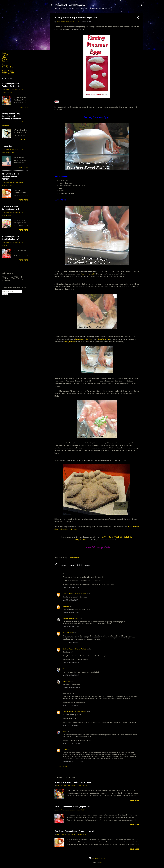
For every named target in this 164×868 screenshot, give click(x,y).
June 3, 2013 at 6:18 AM (71, 706)
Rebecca (66, 669)
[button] (138, 18)
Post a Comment (63, 767)
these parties (74, 558)
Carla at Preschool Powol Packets (75, 594)
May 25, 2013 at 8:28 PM (71, 588)
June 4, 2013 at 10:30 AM (71, 743)
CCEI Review (7, 146)
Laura (65, 750)
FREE (4, 57)
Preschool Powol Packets (70, 5)
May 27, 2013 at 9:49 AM (71, 627)
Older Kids (6, 61)
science (88, 565)
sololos (102, 862)
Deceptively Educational (71, 619)
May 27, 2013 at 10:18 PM (72, 643)
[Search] (142, 6)
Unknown (66, 606)
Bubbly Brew (89, 339)
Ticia (65, 732)
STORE (4, 59)
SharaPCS (66, 681)
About (4, 63)
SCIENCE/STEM (8, 73)
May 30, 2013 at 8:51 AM (71, 675)
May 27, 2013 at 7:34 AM (71, 612)
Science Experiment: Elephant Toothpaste (73, 782)
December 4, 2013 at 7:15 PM (73, 762)
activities (63, 565)
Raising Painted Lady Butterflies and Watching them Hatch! (11, 116)
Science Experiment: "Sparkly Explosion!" (72, 807)
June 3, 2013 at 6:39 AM (71, 725)
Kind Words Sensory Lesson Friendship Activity (75, 831)
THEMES (5, 55)
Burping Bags (79, 339)
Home (4, 53)
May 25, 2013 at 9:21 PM (71, 600)
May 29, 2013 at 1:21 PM (71, 663)
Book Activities (7, 67)
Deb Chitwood (68, 633)
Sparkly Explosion (70, 342)
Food (4, 69)
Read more (135, 800)
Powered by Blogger (97, 858)
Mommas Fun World (88, 274)
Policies (5, 65)
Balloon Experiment (103, 339)
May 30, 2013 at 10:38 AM (72, 688)
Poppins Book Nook (75, 565)
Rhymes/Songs (7, 71)
